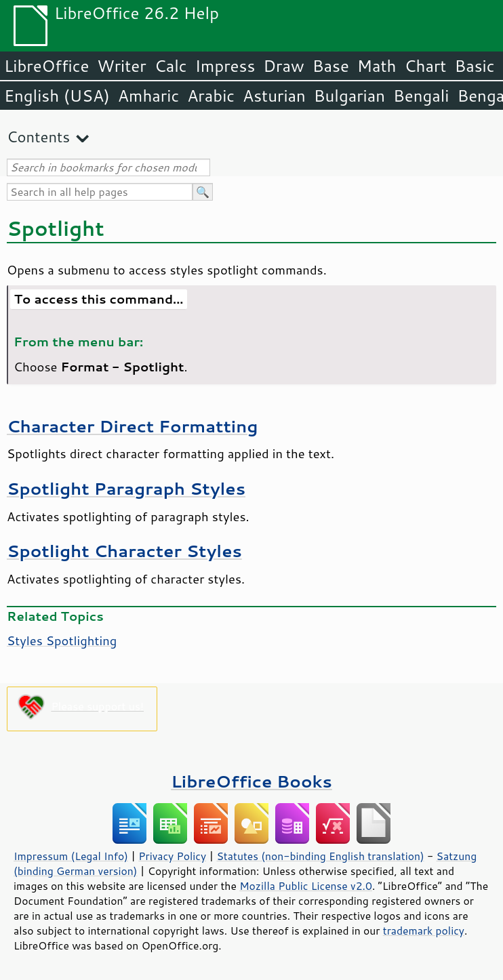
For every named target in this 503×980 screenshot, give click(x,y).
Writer (121, 66)
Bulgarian (349, 96)
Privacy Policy (172, 856)
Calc (171, 66)
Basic (474, 66)
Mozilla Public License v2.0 (306, 886)
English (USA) (57, 96)
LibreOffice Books (251, 781)
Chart (425, 66)
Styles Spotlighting (62, 640)
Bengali (421, 96)
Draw (283, 66)
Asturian (274, 96)
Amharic (148, 96)
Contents (38, 137)
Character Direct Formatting (132, 426)
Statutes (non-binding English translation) (320, 856)
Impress (225, 66)
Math (377, 66)
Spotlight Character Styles (124, 551)
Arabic (211, 96)
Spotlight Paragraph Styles (126, 488)
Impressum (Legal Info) (71, 856)
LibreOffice (46, 66)
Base (331, 66)
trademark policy (424, 931)
